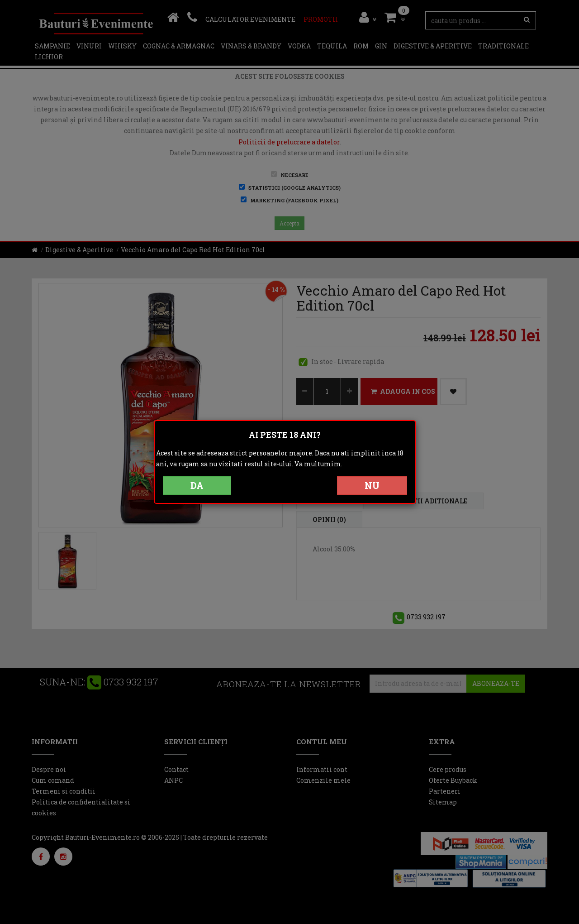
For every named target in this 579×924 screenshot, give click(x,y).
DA (197, 485)
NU (372, 485)
